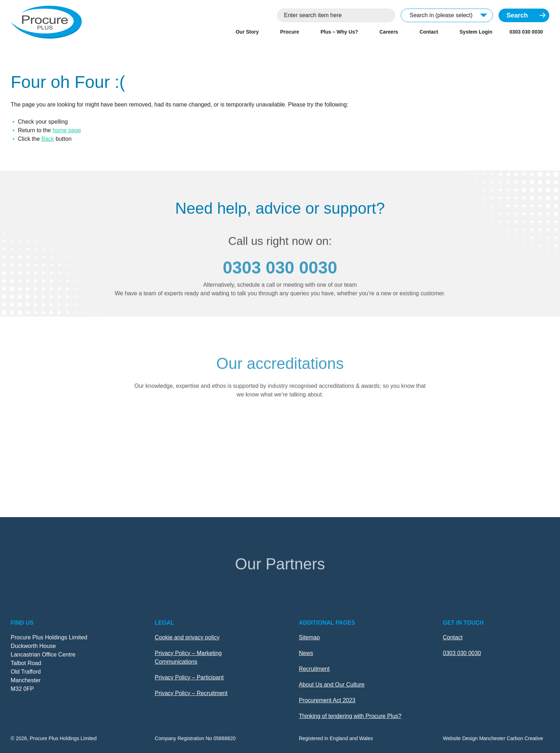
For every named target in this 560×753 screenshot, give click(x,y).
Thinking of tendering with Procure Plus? (350, 716)
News (306, 653)
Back (48, 139)
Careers (389, 32)
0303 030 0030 (526, 32)
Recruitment (314, 669)
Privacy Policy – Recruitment (191, 693)
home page (67, 130)
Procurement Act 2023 (327, 700)
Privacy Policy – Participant (189, 677)
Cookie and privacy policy (187, 637)
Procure (290, 32)
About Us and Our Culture (332, 685)
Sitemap (309, 637)
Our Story (247, 32)
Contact (429, 32)
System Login (476, 32)
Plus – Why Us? (339, 32)
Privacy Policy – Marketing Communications (188, 657)
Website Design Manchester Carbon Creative (493, 738)
